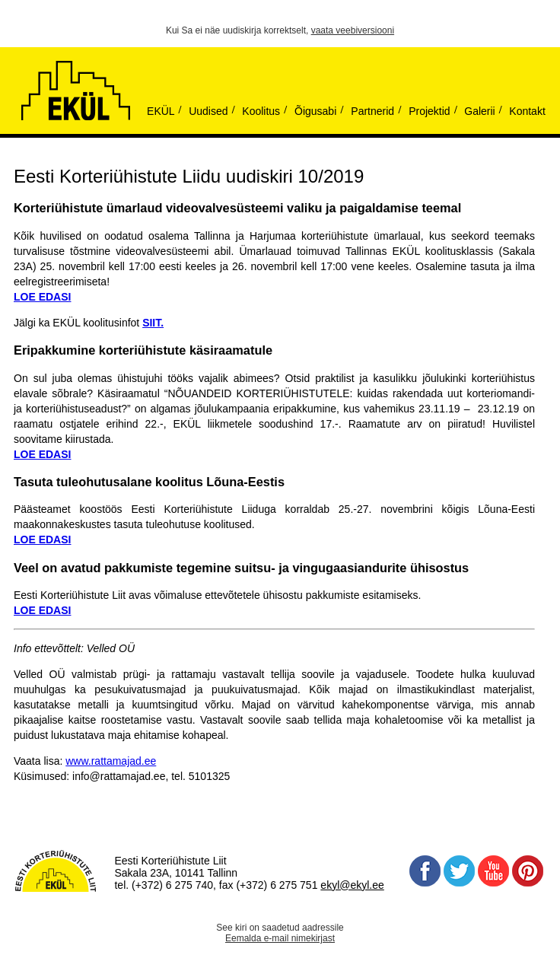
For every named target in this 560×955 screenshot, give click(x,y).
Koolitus (261, 111)
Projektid (429, 111)
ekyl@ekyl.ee (352, 885)
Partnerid (372, 111)
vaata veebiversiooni (353, 30)
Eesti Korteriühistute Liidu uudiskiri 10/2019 (189, 176)
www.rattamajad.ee (111, 761)
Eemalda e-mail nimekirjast (280, 938)
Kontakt (527, 111)
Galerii (479, 111)
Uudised (208, 111)
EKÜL (161, 111)
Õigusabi (315, 111)
